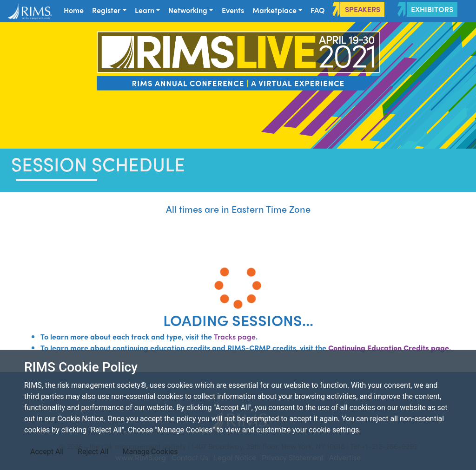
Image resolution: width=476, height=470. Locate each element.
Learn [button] (145, 10)
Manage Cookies (150, 452)
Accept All (47, 452)
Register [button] (106, 10)
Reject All (93, 452)
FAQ (318, 10)
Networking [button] (188, 10)
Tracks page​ (235, 336)
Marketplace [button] (274, 10)
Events (233, 10)
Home (74, 10)
